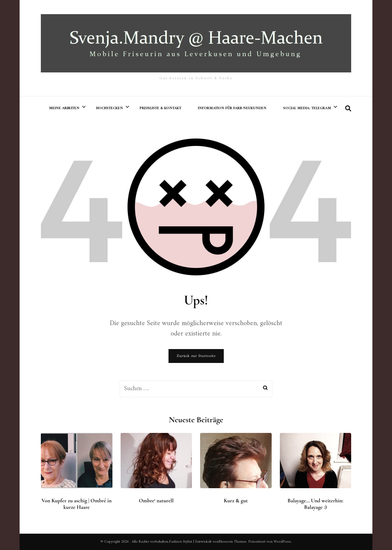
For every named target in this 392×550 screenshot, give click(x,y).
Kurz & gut (236, 501)
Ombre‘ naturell (156, 501)
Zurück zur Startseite (196, 356)
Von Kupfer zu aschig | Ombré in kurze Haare (77, 504)
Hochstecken (110, 108)
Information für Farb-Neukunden (232, 108)
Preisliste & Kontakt (160, 108)
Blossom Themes (232, 542)
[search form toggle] (348, 109)
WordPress (282, 542)
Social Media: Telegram (307, 108)
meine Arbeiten (64, 108)
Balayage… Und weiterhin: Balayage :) (315, 504)
